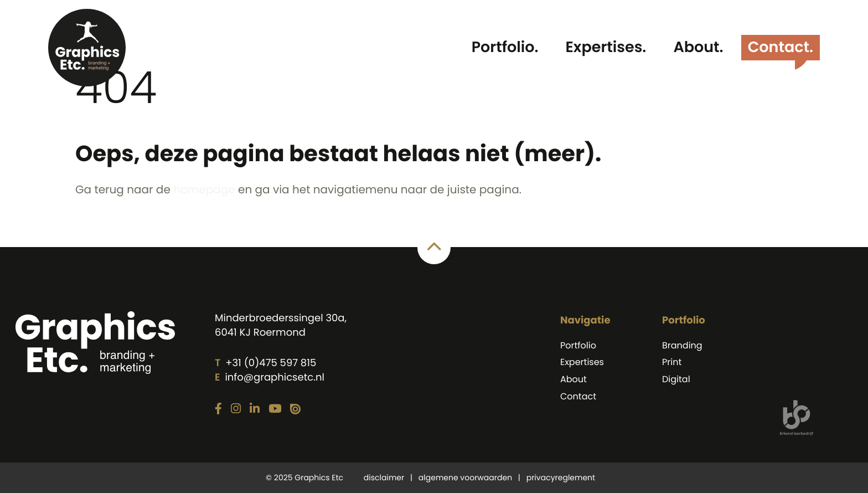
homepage (204, 189)
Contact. (781, 47)
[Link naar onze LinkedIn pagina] (255, 409)
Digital (676, 379)
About (573, 379)
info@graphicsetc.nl (274, 378)
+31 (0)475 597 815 (271, 363)
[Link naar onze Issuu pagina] (295, 410)
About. (698, 47)
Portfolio (578, 345)
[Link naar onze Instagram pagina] (236, 409)
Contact (578, 396)
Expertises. (606, 47)
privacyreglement (561, 477)
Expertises (582, 362)
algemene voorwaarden (465, 477)
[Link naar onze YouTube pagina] (275, 409)
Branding (682, 345)
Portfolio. (505, 47)
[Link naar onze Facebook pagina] (218, 409)
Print (672, 362)
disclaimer (384, 477)
